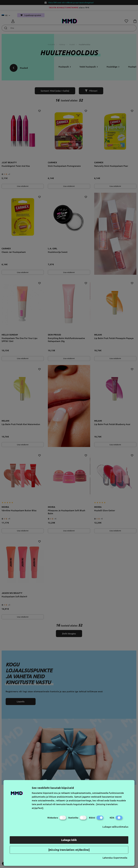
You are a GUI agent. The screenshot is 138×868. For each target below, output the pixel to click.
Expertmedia (120, 858)
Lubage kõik (69, 840)
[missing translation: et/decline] (69, 850)
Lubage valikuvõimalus (115, 827)
